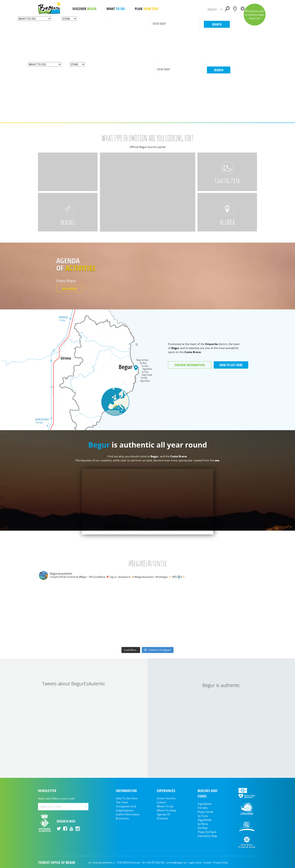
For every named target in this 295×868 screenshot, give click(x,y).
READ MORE (70, 289)
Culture (161, 802)
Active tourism (166, 798)
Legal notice (195, 863)
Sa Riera (203, 824)
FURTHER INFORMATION (190, 365)
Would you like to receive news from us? (255, 15)
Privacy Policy (221, 863)
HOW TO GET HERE (231, 365)
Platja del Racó (207, 832)
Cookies (207, 863)
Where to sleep (166, 810)
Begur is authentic (221, 685)
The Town (122, 802)
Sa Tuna (203, 816)
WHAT (116, 9)
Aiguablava (205, 804)
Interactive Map (207, 836)
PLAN (147, 9)
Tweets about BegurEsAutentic (74, 684)
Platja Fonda (205, 812)
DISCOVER (84, 9)
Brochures (122, 818)
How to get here (127, 798)
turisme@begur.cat (176, 863)
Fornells (203, 808)
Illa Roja (203, 828)
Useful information (128, 814)
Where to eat (165, 806)
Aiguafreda (204, 820)
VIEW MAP (159, 24)
